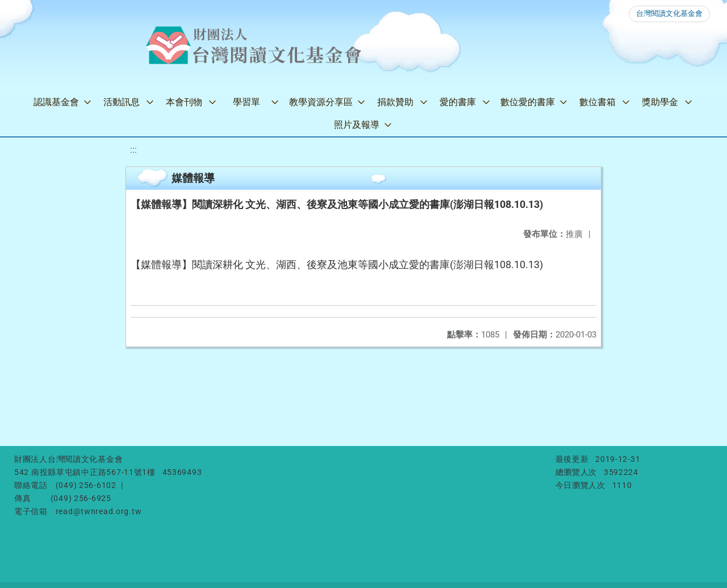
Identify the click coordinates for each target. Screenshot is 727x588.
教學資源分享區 (321, 102)
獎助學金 (660, 102)
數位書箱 (598, 102)
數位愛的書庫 (528, 102)
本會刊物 (184, 102)
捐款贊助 (395, 102)
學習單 (246, 102)
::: (133, 150)
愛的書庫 (458, 102)
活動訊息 (122, 102)
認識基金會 (56, 102)
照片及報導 (357, 125)
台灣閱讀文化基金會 (669, 13)
